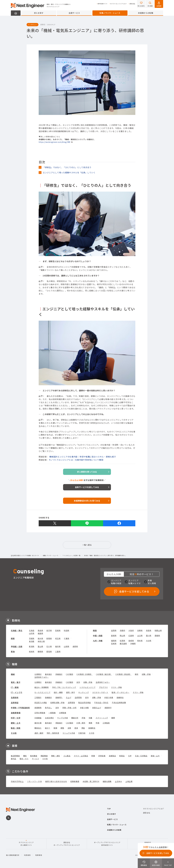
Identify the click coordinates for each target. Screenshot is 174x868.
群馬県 (49, 638)
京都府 (122, 630)
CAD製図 (69, 674)
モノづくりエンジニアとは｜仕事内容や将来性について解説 (76, 460)
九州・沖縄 (98, 641)
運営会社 (132, 4)
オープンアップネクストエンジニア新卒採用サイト (107, 844)
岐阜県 (32, 651)
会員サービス (74, 13)
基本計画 (38, 723)
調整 (62, 728)
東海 (13, 652)
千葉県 (66, 638)
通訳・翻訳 (39, 733)
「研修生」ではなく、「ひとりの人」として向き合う (67, 167)
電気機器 (34, 756)
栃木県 (40, 638)
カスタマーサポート (100, 692)
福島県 (40, 633)
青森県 (40, 630)
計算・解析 (81, 723)
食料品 (14, 759)
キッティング (84, 692)
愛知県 (49, 651)
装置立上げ (97, 708)
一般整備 (52, 713)
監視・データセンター (121, 692)
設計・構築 (58, 692)
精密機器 (44, 756)
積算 (90, 723)
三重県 (58, 651)
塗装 (76, 728)
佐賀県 (122, 641)
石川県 (49, 646)
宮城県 (58, 630)
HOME (16, 13)
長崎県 (131, 641)
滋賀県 (114, 630)
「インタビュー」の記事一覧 (71, 556)
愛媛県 (157, 636)
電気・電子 (16, 682)
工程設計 (38, 697)
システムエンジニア (87, 687)
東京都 (32, 641)
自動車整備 (16, 713)
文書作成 (82, 733)
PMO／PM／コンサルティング (64, 687)
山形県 (32, 633)
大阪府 (131, 630)
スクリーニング (102, 718)
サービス (35, 759)
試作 (78, 682)
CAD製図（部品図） (123, 674)
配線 (55, 728)
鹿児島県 (123, 644)
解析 (137, 674)
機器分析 (75, 718)
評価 (83, 718)
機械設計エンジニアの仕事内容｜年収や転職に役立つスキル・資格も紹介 (83, 457)
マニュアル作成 (69, 733)
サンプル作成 (62, 718)
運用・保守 (71, 692)
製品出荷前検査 (85, 703)
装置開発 (38, 708)
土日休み (118, 781)
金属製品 (112, 756)
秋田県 (66, 630)
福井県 (58, 646)
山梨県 (66, 646)
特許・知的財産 (53, 733)
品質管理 (71, 703)
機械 (13, 674)
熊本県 (140, 641)
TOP (109, 809)
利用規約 (27, 855)
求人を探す (39, 13)
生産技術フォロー (42, 677)
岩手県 (49, 630)
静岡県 (40, 651)
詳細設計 (59, 674)
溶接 (69, 728)
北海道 (32, 630)
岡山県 (122, 636)
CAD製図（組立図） (104, 674)
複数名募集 (107, 781)
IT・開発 (15, 687)
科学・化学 (16, 718)
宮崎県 (114, 644)
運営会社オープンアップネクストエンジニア (67, 844)
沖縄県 (133, 644)
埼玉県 (58, 638)
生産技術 (15, 698)
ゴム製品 (67, 756)
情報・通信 (56, 756)
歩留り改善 (109, 697)
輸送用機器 (15, 756)
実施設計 (59, 723)
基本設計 (49, 674)
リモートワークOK (34, 781)
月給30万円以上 (17, 781)
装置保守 (108, 708)
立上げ (69, 697)
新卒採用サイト (103, 4)
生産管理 (78, 697)
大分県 (149, 641)
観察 (113, 718)
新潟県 (32, 646)
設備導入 (59, 697)
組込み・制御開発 (42, 687)
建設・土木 (155, 756)
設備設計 (49, 697)
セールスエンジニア (42, 692)
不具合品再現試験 (119, 703)
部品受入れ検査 (41, 703)
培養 (90, 718)
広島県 (131, 636)
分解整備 (63, 713)
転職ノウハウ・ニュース (110, 13)
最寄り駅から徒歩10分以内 (56, 781)
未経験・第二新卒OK (91, 781)
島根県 (114, 636)
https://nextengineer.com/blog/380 (54, 142)
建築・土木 (16, 723)
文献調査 (38, 718)
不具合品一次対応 (101, 703)
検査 (83, 728)
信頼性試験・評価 (57, 703)
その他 (14, 733)
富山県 (40, 646)
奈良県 (149, 630)
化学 (130, 756)
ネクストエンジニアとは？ (119, 4)
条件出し (49, 708)
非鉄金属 (102, 756)
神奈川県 (41, 641)
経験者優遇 (75, 781)
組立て (48, 728)
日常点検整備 (40, 713)
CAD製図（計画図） (85, 674)
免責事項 (39, 855)
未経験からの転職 (146, 13)
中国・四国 (98, 636)
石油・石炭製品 (141, 756)
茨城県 (32, 638)
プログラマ (103, 687)
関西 (95, 630)
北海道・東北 (17, 630)
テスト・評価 (116, 687)
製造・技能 (16, 728)
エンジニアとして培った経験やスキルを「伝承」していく (69, 172)
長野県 (75, 646)
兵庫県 (140, 630)
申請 (97, 723)
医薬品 (122, 756)
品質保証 (15, 703)
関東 (13, 638)
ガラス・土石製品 (81, 756)
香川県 (149, 636)
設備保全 (120, 697)
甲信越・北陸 (17, 646)
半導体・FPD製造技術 (20, 708)
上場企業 (129, 781)
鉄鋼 (93, 756)
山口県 (140, 636)
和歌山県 (158, 630)
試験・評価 (146, 674)
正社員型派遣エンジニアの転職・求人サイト (25, 556)
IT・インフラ (17, 692)
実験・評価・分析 (69, 708)
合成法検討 (49, 718)
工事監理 (106, 723)
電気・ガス (24, 759)
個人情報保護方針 (13, 855)
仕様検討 (38, 674)
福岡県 (114, 641)
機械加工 (38, 728)
